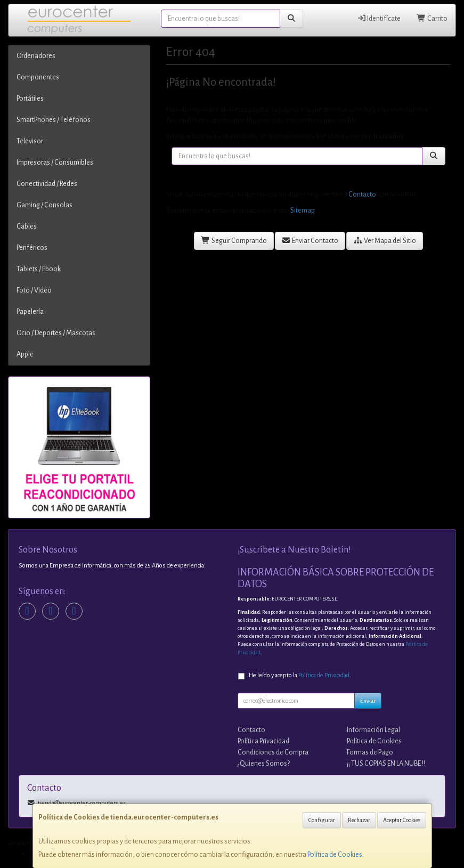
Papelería (30, 312)
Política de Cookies (335, 855)
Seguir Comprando (234, 241)
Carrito (432, 18)
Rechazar (359, 820)
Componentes (38, 77)
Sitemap (303, 210)
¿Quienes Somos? (264, 764)
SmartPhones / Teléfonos (54, 120)
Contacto (362, 194)
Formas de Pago (370, 752)
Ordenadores (36, 56)
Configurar (322, 820)
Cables (27, 226)
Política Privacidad (263, 741)
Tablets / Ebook (39, 269)
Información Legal (373, 730)
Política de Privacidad (324, 675)
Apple (25, 354)
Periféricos (32, 248)
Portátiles (30, 99)
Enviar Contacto (310, 241)
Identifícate (379, 18)
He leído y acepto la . (300, 675)
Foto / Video (34, 290)
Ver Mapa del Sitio (385, 241)
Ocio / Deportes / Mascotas (56, 333)
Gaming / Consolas (44, 205)
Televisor (30, 141)
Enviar (368, 701)
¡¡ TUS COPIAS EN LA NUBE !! (386, 764)
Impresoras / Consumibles (55, 163)
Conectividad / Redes (47, 184)
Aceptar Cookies (402, 820)
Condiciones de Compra (273, 752)
